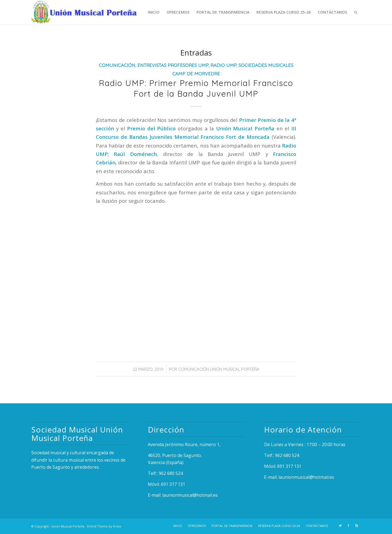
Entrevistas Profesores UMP (173, 65)
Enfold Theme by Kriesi (104, 526)
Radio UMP (223, 65)
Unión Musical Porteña (68, 526)
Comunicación (117, 65)
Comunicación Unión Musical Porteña (219, 369)
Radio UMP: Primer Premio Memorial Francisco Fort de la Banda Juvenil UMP (196, 88)
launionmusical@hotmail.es (190, 495)
